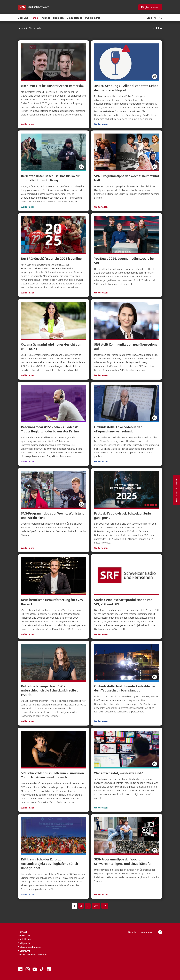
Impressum (24, 936)
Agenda (46, 18)
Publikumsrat (93, 18)
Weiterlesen (28, 124)
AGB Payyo (24, 951)
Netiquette (24, 943)
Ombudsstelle (74, 18)
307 (96, 906)
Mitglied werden (150, 7)
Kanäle (35, 18)
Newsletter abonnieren (145, 932)
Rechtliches (24, 939)
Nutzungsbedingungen (31, 947)
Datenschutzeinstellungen (33, 954)
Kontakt (22, 932)
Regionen (58, 18)
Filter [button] (157, 28)
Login (151, 18)
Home (21, 28)
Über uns (23, 18)
